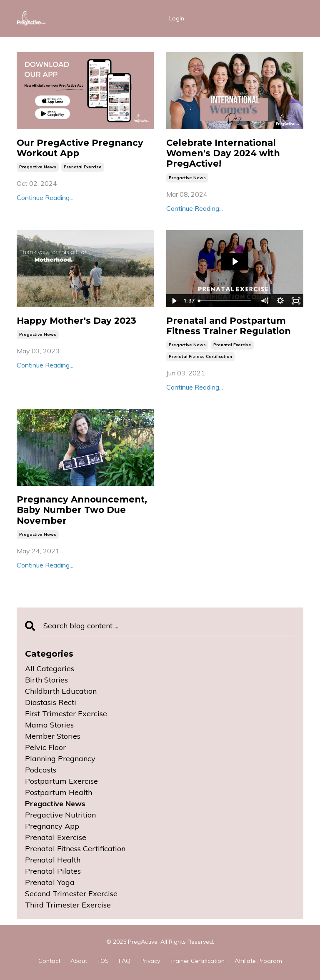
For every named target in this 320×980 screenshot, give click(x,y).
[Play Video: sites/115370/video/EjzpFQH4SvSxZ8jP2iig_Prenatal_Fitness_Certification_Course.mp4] (235, 261)
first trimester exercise (66, 714)
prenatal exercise (83, 167)
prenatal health (53, 860)
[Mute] (264, 301)
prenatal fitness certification (200, 356)
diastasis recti (51, 702)
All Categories (50, 669)
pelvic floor (45, 747)
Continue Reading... (45, 197)
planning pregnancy (60, 759)
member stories (53, 736)
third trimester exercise (68, 905)
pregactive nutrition (60, 815)
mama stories (49, 725)
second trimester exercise (71, 894)
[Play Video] (174, 301)
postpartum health (59, 792)
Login (177, 18)
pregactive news (38, 167)
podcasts (41, 770)
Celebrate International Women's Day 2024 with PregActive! (223, 153)
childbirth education (61, 691)
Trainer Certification (197, 961)
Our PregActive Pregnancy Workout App (80, 148)
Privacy (150, 961)
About (79, 961)
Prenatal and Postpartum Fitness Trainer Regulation (229, 326)
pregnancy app (52, 826)
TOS (103, 961)
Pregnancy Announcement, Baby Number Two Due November (82, 510)
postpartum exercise (61, 781)
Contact (49, 961)
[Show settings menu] (280, 301)
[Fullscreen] (296, 301)
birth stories (46, 680)
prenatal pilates (53, 871)
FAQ (125, 961)
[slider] (226, 301)
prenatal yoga (50, 882)
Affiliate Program (258, 961)
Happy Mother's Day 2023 (76, 321)
